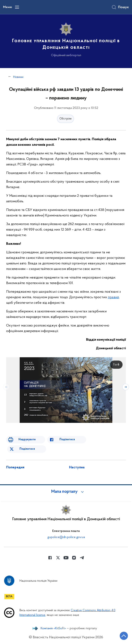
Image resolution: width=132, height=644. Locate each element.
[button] (66, 492)
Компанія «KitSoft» (53, 628)
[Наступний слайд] (126, 387)
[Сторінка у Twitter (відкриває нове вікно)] (58, 558)
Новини (18, 77)
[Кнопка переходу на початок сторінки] (124, 636)
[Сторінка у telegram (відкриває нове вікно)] (82, 558)
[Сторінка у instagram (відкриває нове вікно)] (74, 558)
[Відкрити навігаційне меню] (17, 7)
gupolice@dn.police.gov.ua (66, 537)
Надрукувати (27, 440)
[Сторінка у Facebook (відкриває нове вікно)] (50, 558)
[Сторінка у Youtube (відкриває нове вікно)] (66, 558)
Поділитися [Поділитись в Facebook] (67, 440)
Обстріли (65, 119)
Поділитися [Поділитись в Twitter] (27, 449)
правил (113, 297)
